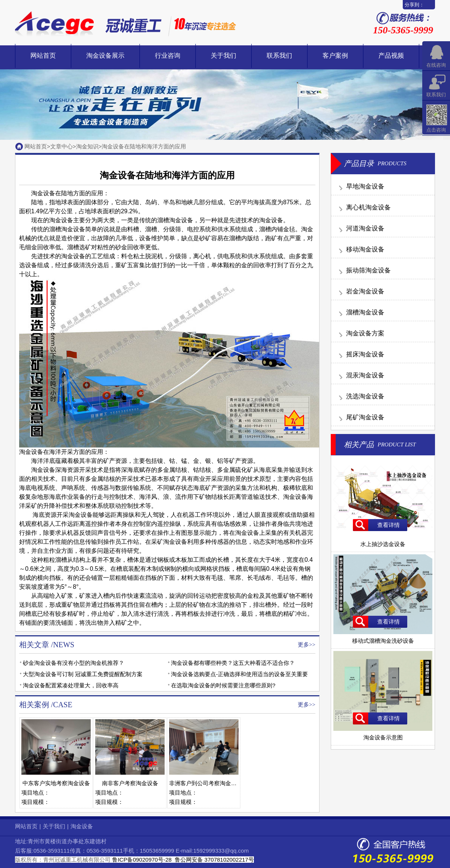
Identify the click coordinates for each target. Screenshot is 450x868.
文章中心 (61, 146)
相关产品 (359, 444)
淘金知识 (87, 146)
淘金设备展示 (105, 56)
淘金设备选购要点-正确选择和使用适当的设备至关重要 (239, 674)
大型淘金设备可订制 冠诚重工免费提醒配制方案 (83, 674)
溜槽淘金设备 (365, 312)
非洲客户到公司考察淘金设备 (206, 783)
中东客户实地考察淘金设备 (56, 783)
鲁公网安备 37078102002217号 (214, 860)
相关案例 (34, 705)
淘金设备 (73, 229)
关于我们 (223, 56)
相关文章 (34, 645)
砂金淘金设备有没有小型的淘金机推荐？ (73, 663)
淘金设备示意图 (383, 734)
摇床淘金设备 (365, 354)
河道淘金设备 (365, 228)
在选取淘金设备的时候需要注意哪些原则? (223, 685)
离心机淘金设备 (368, 207)
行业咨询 (168, 56)
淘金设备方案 (365, 333)
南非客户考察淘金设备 (130, 783)
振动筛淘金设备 (368, 270)
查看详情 (388, 525)
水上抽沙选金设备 (383, 541)
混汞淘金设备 (365, 375)
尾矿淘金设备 (365, 417)
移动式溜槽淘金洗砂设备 (383, 638)
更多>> (307, 645)
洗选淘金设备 (365, 396)
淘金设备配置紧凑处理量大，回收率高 (71, 685)
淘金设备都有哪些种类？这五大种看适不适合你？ (233, 663)
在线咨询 (436, 65)
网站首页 (43, 56)
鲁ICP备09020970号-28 (142, 860)
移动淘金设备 (365, 249)
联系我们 (279, 56)
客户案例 (335, 56)
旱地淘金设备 (365, 186)
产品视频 (391, 56)
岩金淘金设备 (365, 291)
